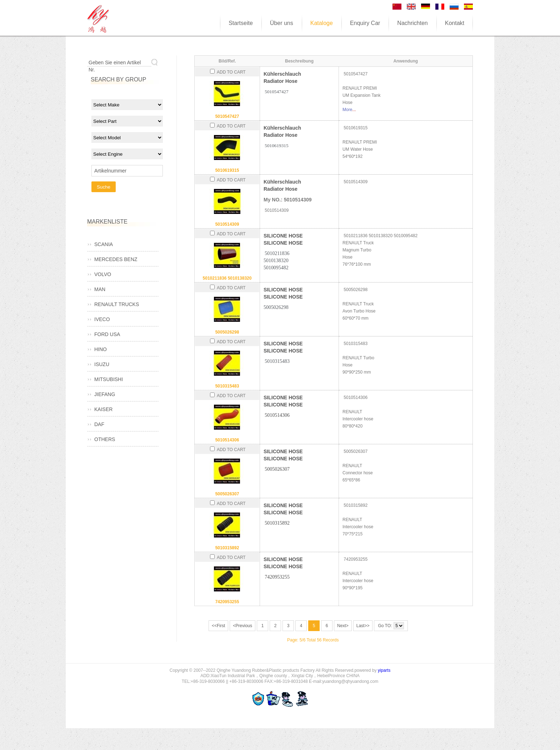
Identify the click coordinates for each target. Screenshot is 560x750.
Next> (343, 626)
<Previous (242, 626)
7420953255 (227, 602)
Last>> (363, 626)
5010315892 (227, 548)
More (347, 110)
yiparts (384, 670)
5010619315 (227, 170)
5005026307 (227, 494)
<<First (218, 626)
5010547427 (227, 116)
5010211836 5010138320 (227, 278)
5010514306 (227, 440)
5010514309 (227, 224)
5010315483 (227, 386)
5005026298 (227, 332)
